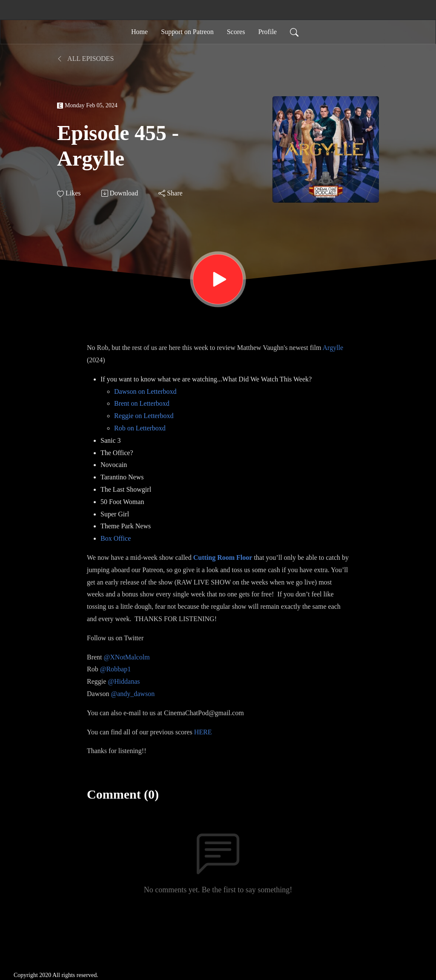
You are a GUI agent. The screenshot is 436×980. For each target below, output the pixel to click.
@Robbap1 (116, 669)
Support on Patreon (187, 32)
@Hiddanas (124, 681)
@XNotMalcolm (127, 657)
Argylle (333, 348)
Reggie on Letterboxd (144, 416)
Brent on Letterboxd (142, 403)
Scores (236, 32)
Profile (267, 32)
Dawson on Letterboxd (145, 391)
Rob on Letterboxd (140, 428)
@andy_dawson (133, 694)
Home (139, 32)
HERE (203, 732)
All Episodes (85, 59)
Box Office (116, 538)
